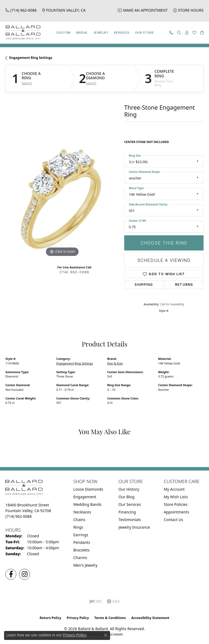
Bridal (82, 33)
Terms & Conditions (110, 618)
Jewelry (101, 33)
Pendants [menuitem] (82, 542)
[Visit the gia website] (113, 601)
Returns (184, 285)
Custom (63, 33)
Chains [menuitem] (79, 520)
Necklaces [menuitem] (82, 512)
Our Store (144, 33)
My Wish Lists (176, 497)
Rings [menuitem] (78, 527)
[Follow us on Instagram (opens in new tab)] (24, 574)
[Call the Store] (19, 516)
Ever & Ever (115, 363)
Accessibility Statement (150, 618)
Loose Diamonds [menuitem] (88, 489)
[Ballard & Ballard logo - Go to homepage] (22, 33)
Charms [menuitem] (80, 558)
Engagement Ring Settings (31, 58)
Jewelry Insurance (134, 527)
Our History (129, 489)
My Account (174, 489)
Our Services (130, 504)
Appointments (177, 512)
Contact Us (174, 520)
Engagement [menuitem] (85, 497)
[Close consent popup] (106, 635)
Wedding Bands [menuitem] (87, 504)
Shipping (144, 285)
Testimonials (130, 520)
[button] (179, 33)
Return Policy (51, 618)
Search (27, 83)
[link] (21, 10)
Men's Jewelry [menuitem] (85, 565)
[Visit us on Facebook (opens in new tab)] (11, 574)
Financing (127, 512)
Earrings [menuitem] (81, 535)
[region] (62, 202)
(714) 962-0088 (74, 272)
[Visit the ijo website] (95, 601)
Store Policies (176, 504)
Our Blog (127, 497)
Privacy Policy (78, 618)
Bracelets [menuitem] (82, 550)
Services (122, 33)
